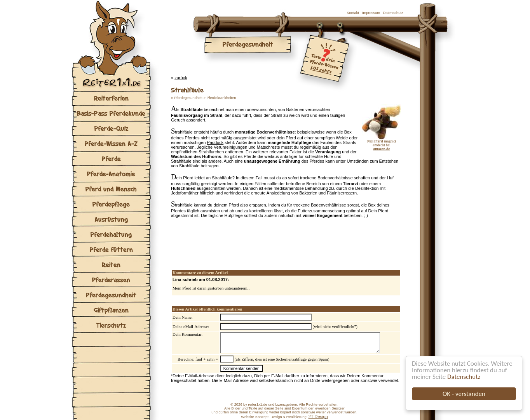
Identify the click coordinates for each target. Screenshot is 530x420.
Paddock (215, 142)
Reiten (111, 265)
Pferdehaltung (111, 234)
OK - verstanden (464, 394)
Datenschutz (464, 377)
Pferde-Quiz (111, 128)
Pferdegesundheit (111, 295)
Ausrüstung (111, 219)
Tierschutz (111, 325)
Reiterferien (111, 98)
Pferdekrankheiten (221, 98)
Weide (342, 138)
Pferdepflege (111, 204)
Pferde (111, 159)
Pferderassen (111, 280)
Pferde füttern (111, 249)
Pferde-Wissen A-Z (111, 143)
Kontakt (353, 13)
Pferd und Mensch (111, 189)
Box (348, 132)
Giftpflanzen (111, 310)
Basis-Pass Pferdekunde (111, 113)
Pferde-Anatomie (111, 174)
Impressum (371, 13)
